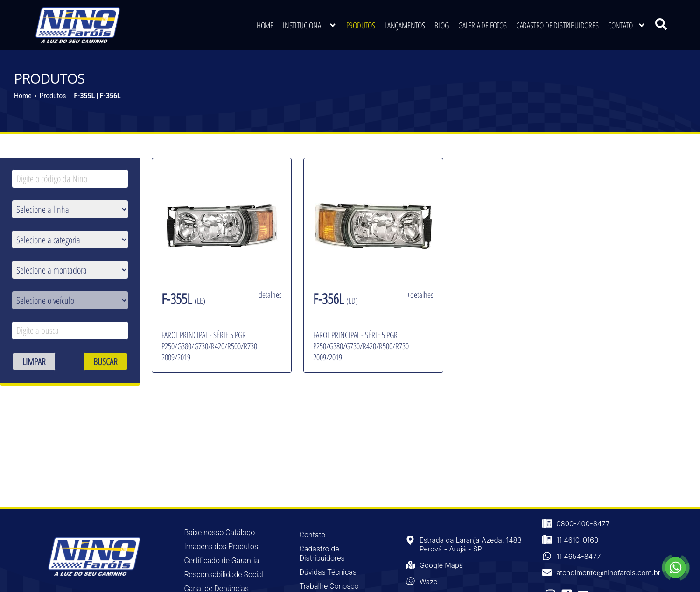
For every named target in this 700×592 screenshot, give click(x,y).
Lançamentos (405, 24)
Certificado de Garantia (221, 560)
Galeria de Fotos (483, 24)
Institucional (310, 24)
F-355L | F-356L (97, 96)
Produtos (361, 24)
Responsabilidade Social (224, 574)
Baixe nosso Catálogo (219, 532)
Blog (442, 24)
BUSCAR (105, 362)
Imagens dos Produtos (221, 546)
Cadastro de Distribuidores (557, 24)
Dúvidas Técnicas (328, 572)
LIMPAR (34, 362)
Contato (627, 24)
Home (265, 24)
